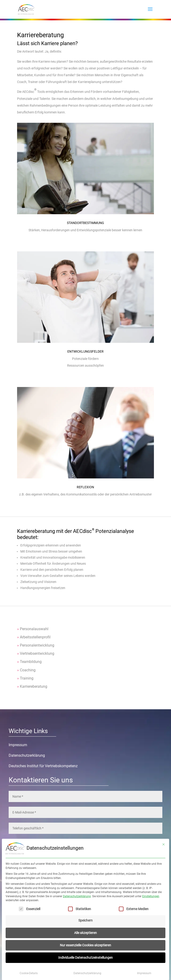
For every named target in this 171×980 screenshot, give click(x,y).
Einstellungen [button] (151, 896)
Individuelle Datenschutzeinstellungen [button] (85, 958)
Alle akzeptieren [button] (85, 933)
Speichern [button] (85, 920)
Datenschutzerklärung (77, 896)
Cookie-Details (29, 973)
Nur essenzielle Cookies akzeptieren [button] (85, 945)
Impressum (144, 973)
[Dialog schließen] (164, 844)
